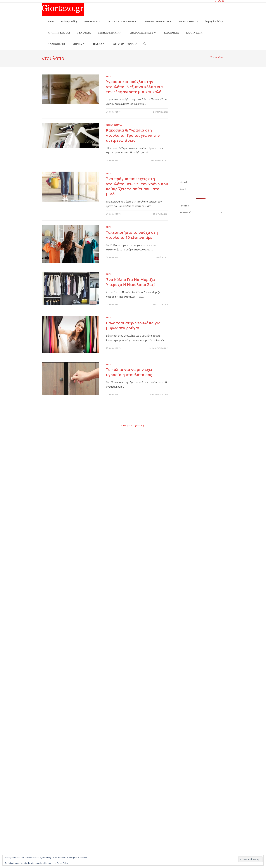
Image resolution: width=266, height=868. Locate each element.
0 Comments (115, 112)
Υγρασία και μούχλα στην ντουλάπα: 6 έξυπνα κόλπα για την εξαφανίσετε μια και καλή (135, 87)
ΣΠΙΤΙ (109, 76)
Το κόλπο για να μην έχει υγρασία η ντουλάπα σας (129, 372)
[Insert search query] (201, 189)
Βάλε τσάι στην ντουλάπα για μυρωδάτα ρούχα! (133, 325)
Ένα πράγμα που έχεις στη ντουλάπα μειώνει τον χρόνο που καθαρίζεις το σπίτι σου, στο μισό (137, 186)
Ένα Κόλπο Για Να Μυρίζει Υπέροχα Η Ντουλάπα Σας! (131, 282)
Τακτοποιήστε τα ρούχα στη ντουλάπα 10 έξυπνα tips (132, 235)
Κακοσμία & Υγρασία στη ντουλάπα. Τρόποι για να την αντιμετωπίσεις (133, 135)
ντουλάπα (220, 57)
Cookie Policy (62, 863)
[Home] (211, 57)
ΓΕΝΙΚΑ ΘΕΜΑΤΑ (114, 125)
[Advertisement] (195, 130)
